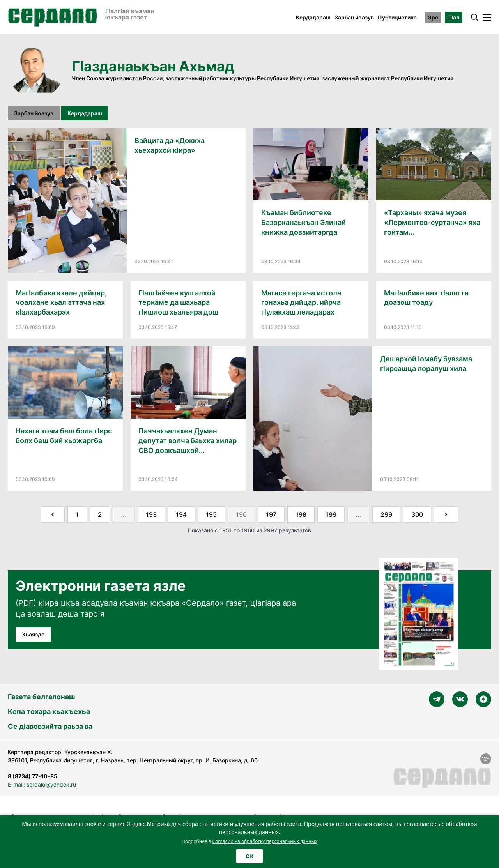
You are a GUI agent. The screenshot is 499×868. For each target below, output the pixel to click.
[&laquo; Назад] (53, 514)
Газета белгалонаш (41, 697)
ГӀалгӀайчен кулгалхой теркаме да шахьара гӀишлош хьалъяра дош (178, 303)
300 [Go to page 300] (417, 514)
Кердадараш (313, 17)
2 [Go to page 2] (100, 514)
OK (249, 856)
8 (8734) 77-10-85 (33, 776)
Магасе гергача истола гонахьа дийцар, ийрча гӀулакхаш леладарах (301, 303)
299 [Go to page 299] (386, 514)
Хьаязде (33, 634)
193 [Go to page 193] (151, 514)
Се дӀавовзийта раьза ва (50, 726)
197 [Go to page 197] (271, 514)
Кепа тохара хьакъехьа (49, 712)
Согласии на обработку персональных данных (265, 841)
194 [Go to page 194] (181, 514)
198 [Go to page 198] (301, 514)
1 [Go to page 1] (77, 514)
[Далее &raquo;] (446, 514)
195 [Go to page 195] (211, 514)
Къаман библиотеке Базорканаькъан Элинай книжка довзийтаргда (303, 222)
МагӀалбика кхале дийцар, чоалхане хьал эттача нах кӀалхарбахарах (61, 303)
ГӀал (454, 17)
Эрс (433, 17)
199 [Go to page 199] (331, 514)
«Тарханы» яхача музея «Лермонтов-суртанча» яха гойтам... (432, 222)
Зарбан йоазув (354, 17)
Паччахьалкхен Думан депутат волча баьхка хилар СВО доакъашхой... (188, 441)
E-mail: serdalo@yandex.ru (42, 784)
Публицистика (397, 17)
